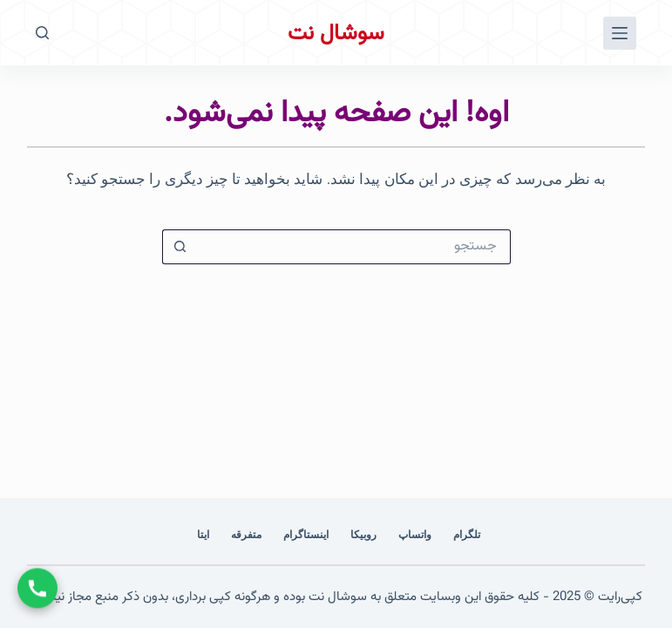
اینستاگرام (306, 535)
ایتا (203, 535)
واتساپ (415, 535)
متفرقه (246, 535)
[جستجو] (42, 33)
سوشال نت (336, 34)
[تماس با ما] (37, 588)
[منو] (620, 33)
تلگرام (467, 535)
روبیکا (363, 535)
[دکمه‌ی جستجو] (180, 247)
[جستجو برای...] (354, 247)
